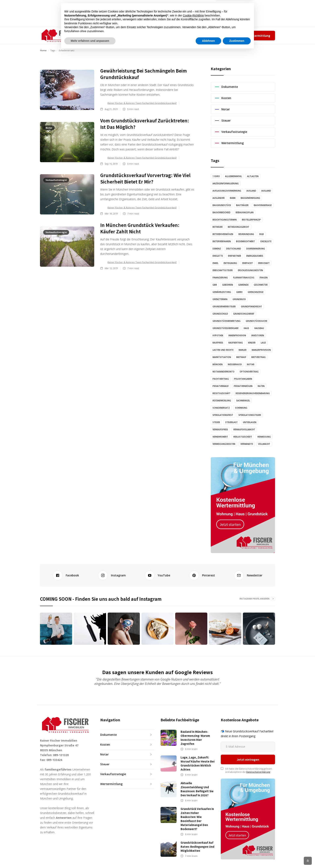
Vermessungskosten (224, 444)
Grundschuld (220, 314)
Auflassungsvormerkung (227, 191)
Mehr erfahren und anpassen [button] (90, 857)
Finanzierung (220, 278)
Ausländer (219, 198)
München (218, 364)
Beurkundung (246, 234)
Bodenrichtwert (245, 241)
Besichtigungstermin (225, 220)
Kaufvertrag (236, 343)
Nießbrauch (235, 364)
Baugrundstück (222, 205)
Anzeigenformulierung (226, 183)
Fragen (264, 278)
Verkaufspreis (220, 429)
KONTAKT (172, 35)
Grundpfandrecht (251, 306)
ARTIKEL (120, 35)
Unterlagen (250, 422)
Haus (246, 328)
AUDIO (136, 35)
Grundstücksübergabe (226, 328)
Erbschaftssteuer (223, 270)
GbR (215, 285)
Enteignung (230, 263)
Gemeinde (243, 285)
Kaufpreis (218, 343)
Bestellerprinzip (251, 220)
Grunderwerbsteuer (224, 306)
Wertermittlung (259, 36)
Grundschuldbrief (244, 314)
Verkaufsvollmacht (244, 429)
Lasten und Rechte (223, 350)
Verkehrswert (220, 437)
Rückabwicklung (222, 401)
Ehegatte (218, 256)
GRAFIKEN (153, 35)
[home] (60, 36)
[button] (100, 36)
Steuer (216, 422)
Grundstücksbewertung (227, 321)
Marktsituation (222, 357)
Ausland (251, 191)
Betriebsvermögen (223, 234)
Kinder (252, 343)
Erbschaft (264, 263)
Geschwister (261, 285)
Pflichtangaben (243, 379)
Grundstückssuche (256, 321)
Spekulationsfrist (223, 415)
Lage (263, 343)
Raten (261, 386)
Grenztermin (220, 299)
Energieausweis (255, 256)
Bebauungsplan (245, 212)
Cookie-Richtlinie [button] (193, 832)
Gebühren (228, 285)
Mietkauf (241, 357)
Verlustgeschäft (243, 437)
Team (208, 35)
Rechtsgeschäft (221, 393)
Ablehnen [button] (209, 857)
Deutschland (234, 249)
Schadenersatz (221, 408)
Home (43, 50)
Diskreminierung (256, 249)
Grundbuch (239, 299)
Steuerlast (231, 422)
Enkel (215, 263)
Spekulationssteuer (250, 415)
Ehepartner (235, 256)
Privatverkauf (221, 386)
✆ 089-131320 (189, 35)
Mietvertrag (258, 357)
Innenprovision (237, 335)
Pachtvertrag (221, 379)
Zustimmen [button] (237, 857)
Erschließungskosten (250, 270)
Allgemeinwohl (233, 176)
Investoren (258, 335)
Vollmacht (264, 444)
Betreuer (218, 227)
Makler (243, 350)
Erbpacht (248, 263)
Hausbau (259, 328)
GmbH (239, 292)
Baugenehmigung (250, 198)
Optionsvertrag (249, 372)
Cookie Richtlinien (266, 861)
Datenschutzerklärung (258, 748)
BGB (262, 234)
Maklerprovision (261, 350)
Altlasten (253, 176)
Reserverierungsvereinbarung (253, 393)
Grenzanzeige (256, 292)
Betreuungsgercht (239, 227)
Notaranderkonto (223, 372)
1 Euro (216, 176)
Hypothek (218, 335)
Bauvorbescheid (221, 212)
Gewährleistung (222, 292)
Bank (233, 198)
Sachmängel (243, 401)
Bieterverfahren (222, 241)
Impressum (222, 35)
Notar (251, 364)
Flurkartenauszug (244, 278)
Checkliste (266, 241)
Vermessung (264, 437)
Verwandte (247, 444)
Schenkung (241, 408)
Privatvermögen (243, 386)
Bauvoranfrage (263, 205)
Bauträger (242, 205)
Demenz (217, 249)
